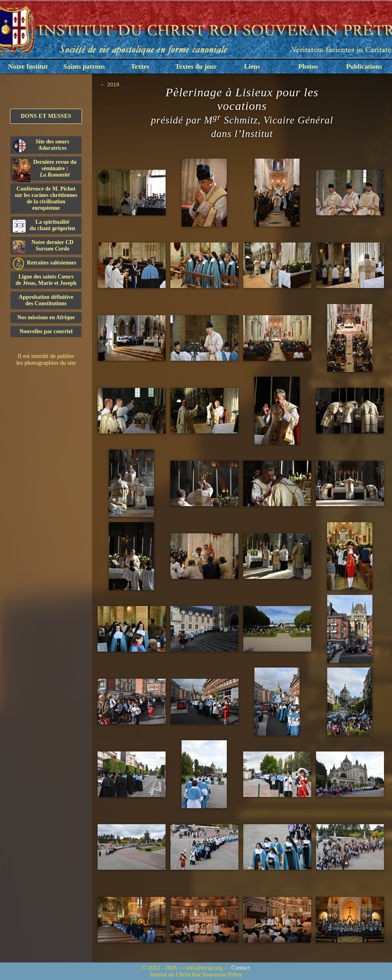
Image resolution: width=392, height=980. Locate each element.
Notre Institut (28, 67)
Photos (308, 67)
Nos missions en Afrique (46, 317)
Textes (140, 67)
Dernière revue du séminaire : (45, 170)
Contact (241, 968)
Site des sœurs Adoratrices (41, 145)
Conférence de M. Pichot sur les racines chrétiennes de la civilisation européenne (46, 198)
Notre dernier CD (43, 246)
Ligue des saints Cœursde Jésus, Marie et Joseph (46, 280)
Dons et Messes (46, 116)
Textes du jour (196, 67)
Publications (364, 67)
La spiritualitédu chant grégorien (44, 226)
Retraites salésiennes (45, 263)
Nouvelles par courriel (46, 331)
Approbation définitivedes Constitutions (46, 300)
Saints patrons (84, 67)
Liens (252, 67)
